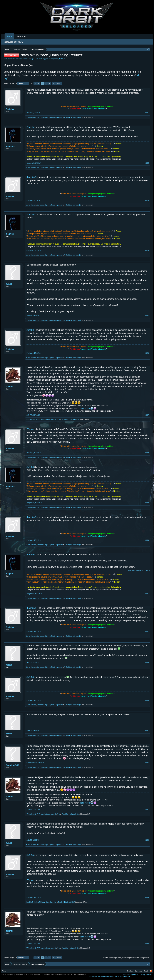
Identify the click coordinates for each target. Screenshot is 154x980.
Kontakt (130, 971)
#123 (147, 200)
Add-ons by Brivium (109, 977)
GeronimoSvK (12, 765)
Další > (59, 83)
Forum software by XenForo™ (65, 975)
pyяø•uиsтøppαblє (51, 59)
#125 (147, 316)
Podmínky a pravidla (131, 975)
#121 (147, 113)
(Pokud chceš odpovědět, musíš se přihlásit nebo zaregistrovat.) (127, 958)
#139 (147, 897)
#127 (147, 415)
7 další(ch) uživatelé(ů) (70, 814)
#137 (147, 809)
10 (53, 83)
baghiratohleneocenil (49, 419)
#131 (147, 594)
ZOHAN (9, 387)
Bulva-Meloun (31, 117)
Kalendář (22, 36)
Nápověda (138, 971)
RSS (151, 971)
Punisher (10, 109)
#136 (147, 763)
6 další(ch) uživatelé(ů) (70, 419)
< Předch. (21, 83)
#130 (147, 540)
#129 (147, 503)
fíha (59, 419)
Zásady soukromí (146, 975)
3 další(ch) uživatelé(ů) (73, 167)
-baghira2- (10, 146)
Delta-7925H (85, 409)
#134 (147, 700)
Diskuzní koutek (22, 59)
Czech (5, 971)
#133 (147, 662)
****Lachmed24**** (33, 419)
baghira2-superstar (55, 117)
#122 (147, 163)
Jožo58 (9, 284)
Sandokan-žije (42, 117)
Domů (146, 971)
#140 (147, 943)
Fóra (9, 37)
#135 (147, 731)
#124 (147, 250)
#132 (147, 631)
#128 (147, 453)
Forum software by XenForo (23, 975)
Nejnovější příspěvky (13, 42)
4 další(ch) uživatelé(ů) (73, 117)
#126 (147, 353)
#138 (147, 840)
